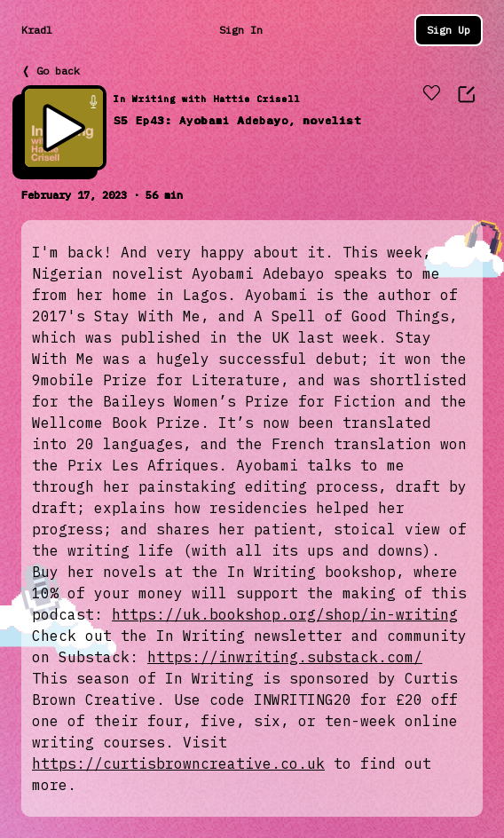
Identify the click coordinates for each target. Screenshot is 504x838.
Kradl (37, 30)
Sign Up (449, 30)
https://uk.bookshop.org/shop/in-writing (285, 614)
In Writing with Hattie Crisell (207, 99)
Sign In (241, 30)
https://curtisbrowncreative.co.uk (178, 763)
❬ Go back (51, 71)
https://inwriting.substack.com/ (285, 657)
